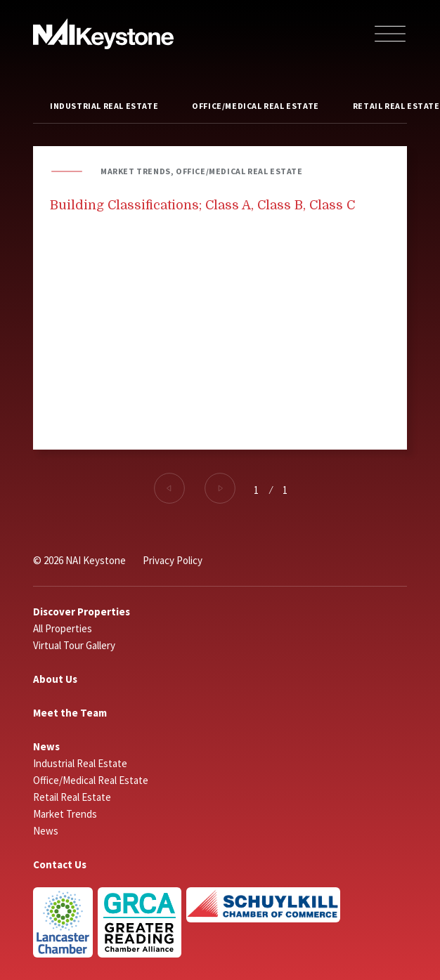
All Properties (63, 628)
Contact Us (60, 864)
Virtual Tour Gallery (74, 645)
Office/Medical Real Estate (255, 106)
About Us (55, 679)
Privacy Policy (173, 560)
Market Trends (65, 814)
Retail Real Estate (72, 797)
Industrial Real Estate (104, 106)
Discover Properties (82, 612)
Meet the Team (70, 713)
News (46, 746)
